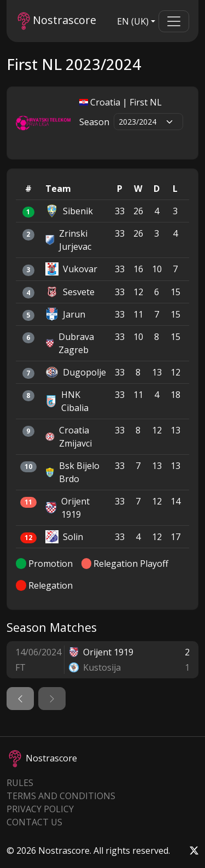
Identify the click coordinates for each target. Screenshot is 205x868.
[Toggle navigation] (174, 21)
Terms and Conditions (61, 796)
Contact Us (34, 822)
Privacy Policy (40, 809)
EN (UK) (133, 21)
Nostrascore (57, 21)
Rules (20, 783)
